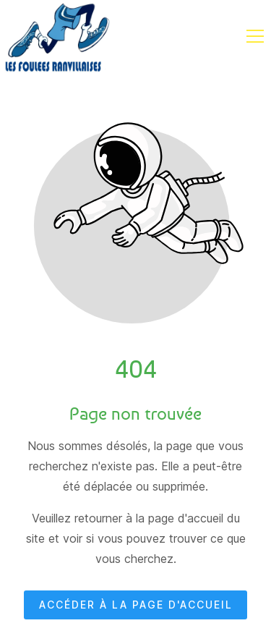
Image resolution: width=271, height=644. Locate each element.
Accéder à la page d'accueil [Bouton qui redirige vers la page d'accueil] (136, 605)
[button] (255, 36)
